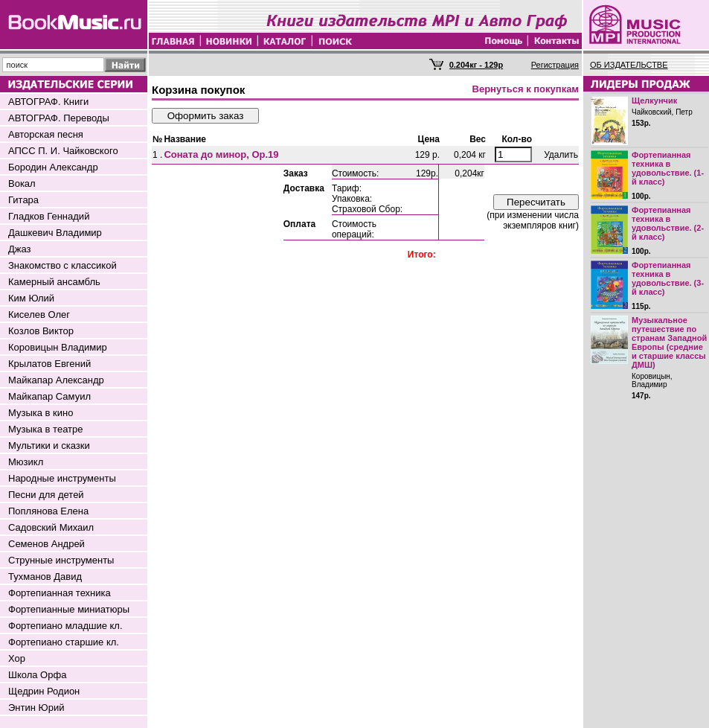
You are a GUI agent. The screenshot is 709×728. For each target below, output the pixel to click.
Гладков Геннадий (49, 216)
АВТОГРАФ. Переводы (59, 118)
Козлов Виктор (41, 331)
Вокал (22, 183)
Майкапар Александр (56, 380)
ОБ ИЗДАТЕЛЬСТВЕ (629, 65)
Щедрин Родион (44, 691)
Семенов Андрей (46, 544)
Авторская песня (46, 134)
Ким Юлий (31, 298)
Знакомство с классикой (62, 265)
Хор (17, 658)
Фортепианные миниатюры (69, 609)
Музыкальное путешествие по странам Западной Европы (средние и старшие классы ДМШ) (669, 342)
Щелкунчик (654, 100)
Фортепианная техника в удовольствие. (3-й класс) (668, 278)
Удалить (561, 155)
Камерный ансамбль (54, 282)
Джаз (20, 249)
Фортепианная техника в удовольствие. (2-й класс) (668, 223)
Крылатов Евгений (49, 364)
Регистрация (555, 65)
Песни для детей (46, 495)
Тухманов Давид (45, 577)
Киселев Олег (39, 314)
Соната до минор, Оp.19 (221, 154)
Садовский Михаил (51, 527)
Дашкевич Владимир (55, 233)
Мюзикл (26, 462)
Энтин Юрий (36, 708)
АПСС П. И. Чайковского (63, 151)
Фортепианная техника (60, 593)
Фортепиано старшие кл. (64, 642)
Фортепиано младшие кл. (65, 626)
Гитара (23, 200)
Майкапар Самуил (49, 396)
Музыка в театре (46, 429)
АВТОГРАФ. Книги (48, 102)
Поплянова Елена (48, 511)
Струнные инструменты (61, 560)
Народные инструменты (62, 478)
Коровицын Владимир (58, 347)
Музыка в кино (41, 413)
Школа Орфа (37, 675)
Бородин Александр (53, 167)
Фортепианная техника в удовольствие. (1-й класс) (668, 168)
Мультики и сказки (49, 446)
